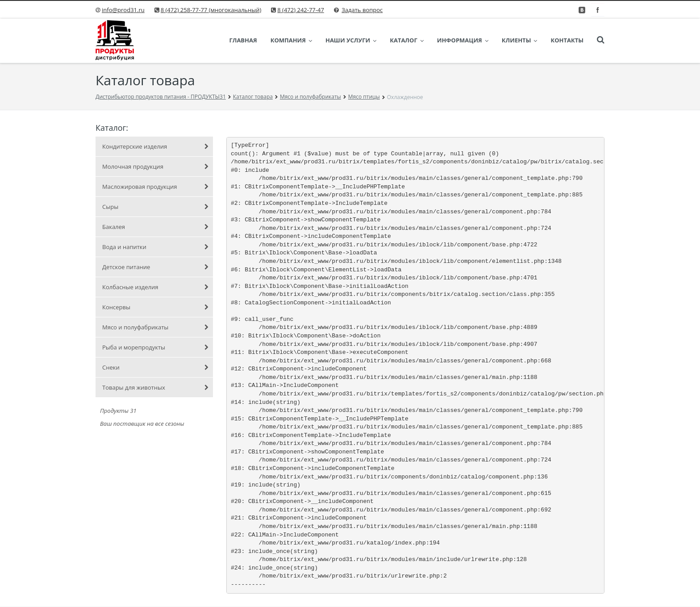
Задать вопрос (362, 10)
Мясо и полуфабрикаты (310, 97)
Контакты (567, 40)
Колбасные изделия (155, 287)
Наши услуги (351, 40)
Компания (291, 40)
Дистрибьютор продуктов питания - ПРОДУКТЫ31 (161, 97)
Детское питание (155, 267)
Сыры (155, 207)
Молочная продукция (155, 166)
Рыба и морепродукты (155, 347)
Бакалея (155, 227)
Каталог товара (253, 97)
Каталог (407, 40)
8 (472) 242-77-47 (301, 10)
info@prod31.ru (123, 10)
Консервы (155, 307)
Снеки (155, 367)
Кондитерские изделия (155, 146)
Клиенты (520, 40)
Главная (243, 40)
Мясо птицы (364, 97)
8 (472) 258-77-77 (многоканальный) (211, 10)
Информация (463, 40)
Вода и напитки (155, 247)
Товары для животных (155, 387)
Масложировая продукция (155, 187)
